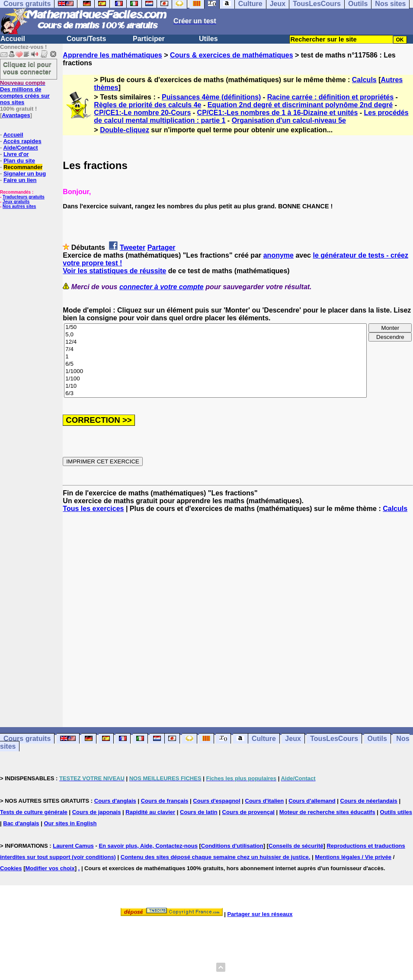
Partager (162, 247)
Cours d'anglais (115, 801)
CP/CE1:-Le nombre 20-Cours (142, 113)
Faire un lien (20, 180)
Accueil (13, 39)
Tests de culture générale (34, 812)
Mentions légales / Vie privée (353, 857)
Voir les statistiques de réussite (114, 271)
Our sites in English (70, 823)
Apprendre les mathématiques (112, 55)
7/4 (215, 350)
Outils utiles (396, 812)
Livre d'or (16, 154)
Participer (149, 39)
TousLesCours (334, 739)
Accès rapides (22, 141)
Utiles (208, 39)
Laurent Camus (73, 846)
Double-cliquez (125, 130)
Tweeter (133, 247)
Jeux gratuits (16, 202)
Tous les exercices (93, 509)
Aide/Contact (20, 148)
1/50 (215, 327)
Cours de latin (199, 812)
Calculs (364, 80)
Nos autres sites (19, 206)
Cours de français (165, 801)
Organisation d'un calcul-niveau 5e (289, 120)
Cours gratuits (27, 739)
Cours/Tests (86, 39)
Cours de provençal (248, 812)
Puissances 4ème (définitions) (211, 97)
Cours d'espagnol (216, 801)
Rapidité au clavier (150, 812)
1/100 (215, 379)
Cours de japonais (97, 812)
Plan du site (19, 161)
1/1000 (215, 372)
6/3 (215, 394)
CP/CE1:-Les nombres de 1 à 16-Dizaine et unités (278, 113)
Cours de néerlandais (369, 801)
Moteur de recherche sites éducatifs (327, 812)
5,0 (215, 335)
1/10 (215, 386)
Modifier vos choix (50, 868)
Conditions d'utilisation (232, 846)
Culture (264, 739)
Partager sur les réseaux (260, 914)
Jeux (293, 739)
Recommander (23, 167)
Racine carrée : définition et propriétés (331, 97)
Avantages (16, 115)
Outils (377, 739)
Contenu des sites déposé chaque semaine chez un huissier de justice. (216, 857)
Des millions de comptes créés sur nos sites (25, 93)
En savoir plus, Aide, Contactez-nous (148, 846)
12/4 (215, 342)
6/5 (215, 364)
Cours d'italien (265, 801)
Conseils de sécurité (296, 846)
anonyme (279, 255)
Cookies (11, 868)
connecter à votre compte (162, 287)
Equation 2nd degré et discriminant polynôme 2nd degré (300, 105)
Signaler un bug (25, 174)
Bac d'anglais (21, 823)
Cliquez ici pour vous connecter (27, 68)
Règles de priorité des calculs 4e (147, 105)
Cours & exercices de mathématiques (232, 55)
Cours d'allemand (312, 801)
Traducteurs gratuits (24, 197)
